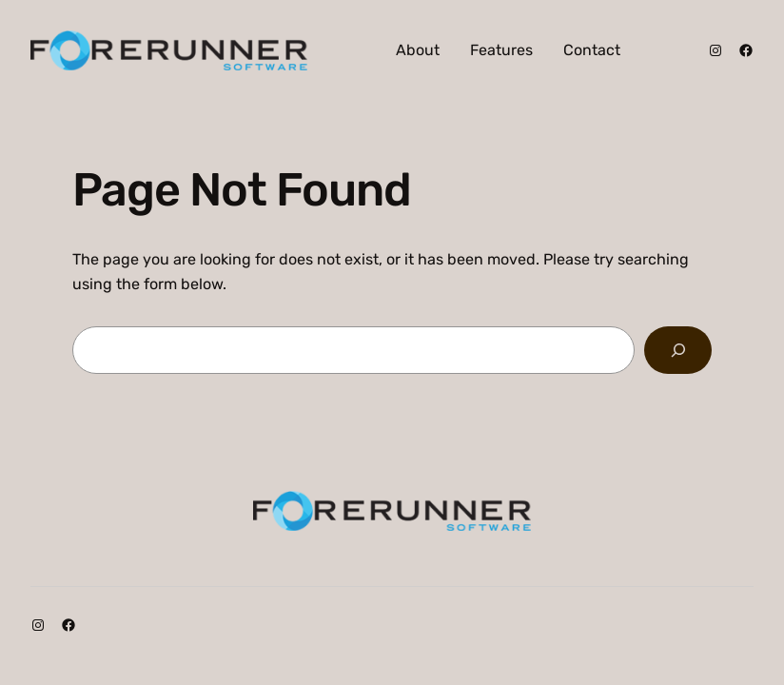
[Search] (678, 350)
